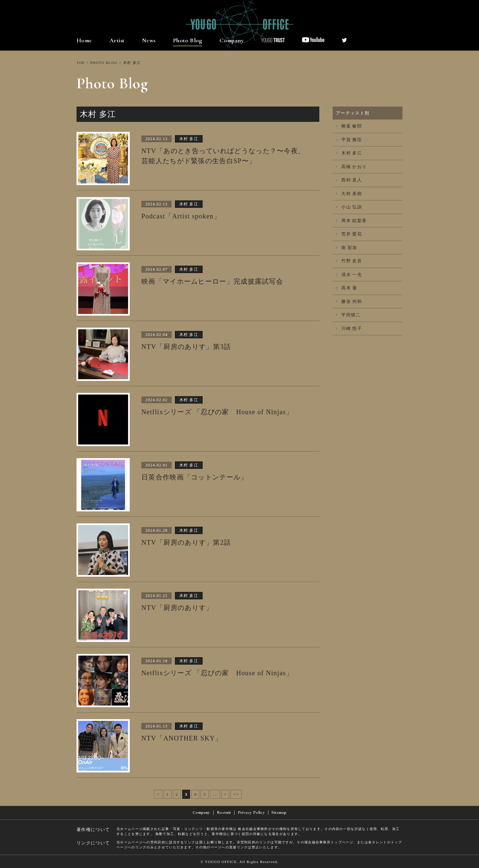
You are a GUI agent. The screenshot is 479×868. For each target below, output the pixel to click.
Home (84, 40)
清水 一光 (349, 275)
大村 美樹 (349, 194)
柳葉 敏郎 (349, 126)
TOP (80, 63)
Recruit (224, 812)
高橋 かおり (351, 167)
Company (232, 40)
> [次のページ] (225, 794)
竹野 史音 (349, 261)
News (149, 40)
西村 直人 (349, 180)
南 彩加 (347, 248)
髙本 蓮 (347, 288)
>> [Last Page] (236, 794)
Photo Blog (188, 40)
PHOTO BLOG (104, 63)
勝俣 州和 (349, 301)
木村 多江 (349, 153)
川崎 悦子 (349, 328)
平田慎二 (348, 315)
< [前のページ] (158, 794)
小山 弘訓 (349, 207)
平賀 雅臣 (349, 140)
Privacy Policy (251, 812)
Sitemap (279, 812)
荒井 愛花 (349, 234)
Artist (117, 40)
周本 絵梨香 (351, 221)
